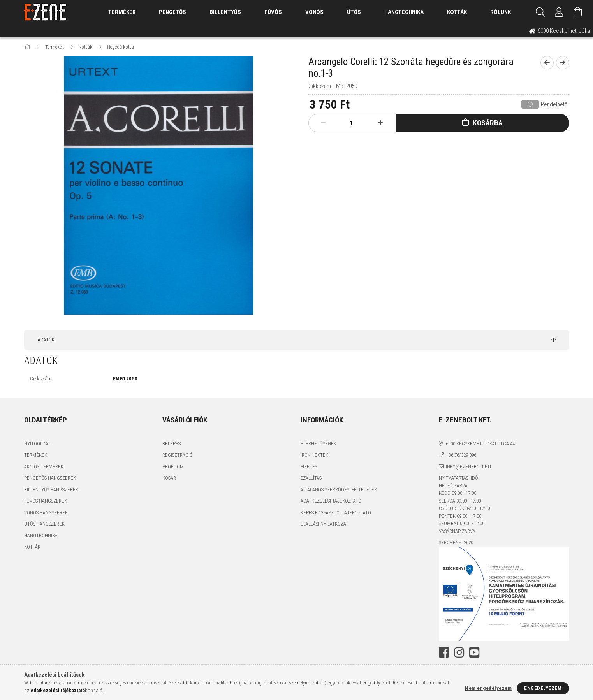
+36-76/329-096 (461, 455)
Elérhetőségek (318, 444)
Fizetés (309, 467)
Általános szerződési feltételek (339, 490)
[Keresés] (540, 12)
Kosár (169, 478)
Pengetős (172, 12)
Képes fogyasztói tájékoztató (336, 513)
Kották (457, 12)
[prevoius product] (547, 63)
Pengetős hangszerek (50, 478)
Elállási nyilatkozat (325, 524)
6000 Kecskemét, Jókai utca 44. (481, 444)
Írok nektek (314, 455)
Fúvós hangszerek (46, 501)
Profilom (173, 467)
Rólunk (501, 12)
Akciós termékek (44, 467)
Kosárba (488, 123)
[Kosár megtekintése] (578, 12)
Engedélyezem (543, 688)
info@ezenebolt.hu (468, 467)
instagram (459, 653)
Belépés (172, 444)
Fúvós (273, 12)
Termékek (36, 455)
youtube (474, 653)
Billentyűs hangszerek (51, 490)
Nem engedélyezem (488, 688)
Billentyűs (225, 12)
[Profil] (559, 12)
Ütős (354, 12)
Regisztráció (178, 455)
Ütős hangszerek (44, 524)
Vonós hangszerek (46, 513)
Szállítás (311, 478)
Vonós (314, 12)
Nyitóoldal (37, 444)
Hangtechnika (404, 12)
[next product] (563, 63)
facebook (444, 653)
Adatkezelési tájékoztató (331, 501)
